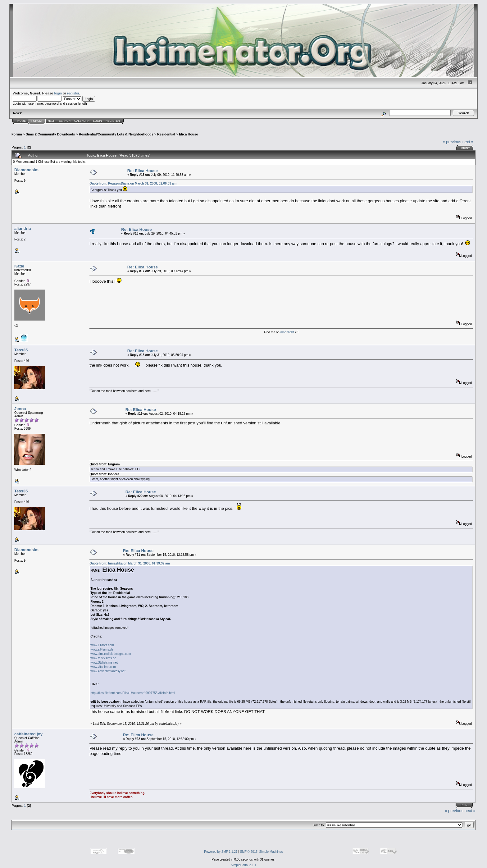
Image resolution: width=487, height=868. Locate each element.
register (73, 93)
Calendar (82, 121)
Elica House (188, 134)
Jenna (20, 409)
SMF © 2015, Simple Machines (262, 852)
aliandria (23, 228)
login (58, 93)
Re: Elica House (143, 171)
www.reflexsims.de (103, 658)
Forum (36, 121)
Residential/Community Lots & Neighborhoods (116, 134)
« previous (452, 142)
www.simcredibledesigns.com (111, 654)
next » (468, 142)
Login (98, 121)
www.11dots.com (102, 645)
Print (465, 148)
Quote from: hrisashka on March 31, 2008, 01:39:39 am (130, 563)
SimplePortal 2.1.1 (243, 865)
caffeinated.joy (28, 734)
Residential (166, 134)
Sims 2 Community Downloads (50, 134)
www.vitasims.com (103, 667)
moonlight (288, 332)
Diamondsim (26, 170)
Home (22, 121)
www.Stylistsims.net (104, 662)
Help (52, 121)
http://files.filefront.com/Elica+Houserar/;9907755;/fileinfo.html (133, 693)
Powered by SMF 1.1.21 (221, 852)
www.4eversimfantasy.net (108, 671)
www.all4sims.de (102, 649)
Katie (19, 266)
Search (65, 121)
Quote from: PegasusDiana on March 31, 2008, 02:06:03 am (133, 183)
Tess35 (21, 350)
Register (113, 121)
